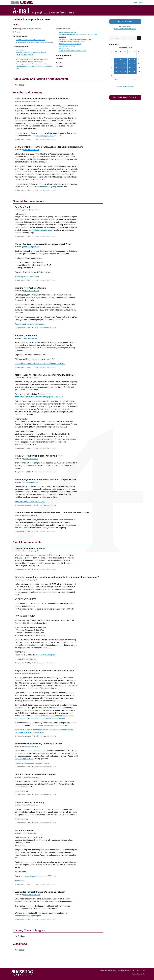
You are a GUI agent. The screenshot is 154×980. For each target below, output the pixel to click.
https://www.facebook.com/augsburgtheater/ (32, 763)
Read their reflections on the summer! (30, 501)
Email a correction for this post (45, 139)
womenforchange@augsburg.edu (28, 916)
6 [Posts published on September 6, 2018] (130, 59)
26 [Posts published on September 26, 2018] (125, 71)
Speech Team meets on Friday (67, 32)
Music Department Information (27, 277)
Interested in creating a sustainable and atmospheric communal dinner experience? (57, 577)
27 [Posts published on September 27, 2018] (130, 71)
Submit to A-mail (125, 21)
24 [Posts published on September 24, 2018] (116, 71)
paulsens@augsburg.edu (31, 210)
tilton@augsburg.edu (30, 833)
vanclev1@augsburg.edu (31, 291)
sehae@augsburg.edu (30, 580)
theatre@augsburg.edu (24, 759)
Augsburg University (118, 970)
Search (141, 2)
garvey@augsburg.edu (31, 377)
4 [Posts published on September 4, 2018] (121, 59)
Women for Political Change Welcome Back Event (73, 51)
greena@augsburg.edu (31, 482)
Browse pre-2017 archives (125, 86)
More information (22, 791)
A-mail (21, 10)
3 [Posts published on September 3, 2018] (116, 59)
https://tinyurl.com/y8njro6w (26, 659)
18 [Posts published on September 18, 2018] (121, 67)
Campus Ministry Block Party (67, 46)
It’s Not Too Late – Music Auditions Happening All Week (31, 52)
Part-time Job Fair (64, 48)
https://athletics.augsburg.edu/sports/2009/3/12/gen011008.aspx (40, 364)
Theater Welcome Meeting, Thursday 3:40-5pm (72, 41)
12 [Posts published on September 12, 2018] (125, 63)
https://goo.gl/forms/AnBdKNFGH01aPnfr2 (52, 725)
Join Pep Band (20, 50)
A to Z (135, 2)
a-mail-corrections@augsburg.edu (125, 28)
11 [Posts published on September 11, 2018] (121, 63)
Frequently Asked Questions (125, 97)
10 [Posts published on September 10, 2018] (116, 63)
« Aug (116, 79)
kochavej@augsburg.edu (31, 101)
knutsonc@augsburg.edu (31, 247)
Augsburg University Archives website (30, 324)
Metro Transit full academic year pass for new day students (32, 59)
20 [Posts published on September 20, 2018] (130, 67)
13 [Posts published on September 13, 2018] (130, 63)
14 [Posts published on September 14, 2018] (134, 63)
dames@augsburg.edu (31, 777)
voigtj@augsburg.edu (30, 338)
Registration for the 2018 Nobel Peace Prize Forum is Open (75, 39)
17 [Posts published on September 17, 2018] (116, 67)
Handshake (20, 881)
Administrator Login (138, 974)
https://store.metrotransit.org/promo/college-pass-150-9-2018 (39, 397)
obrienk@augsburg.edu (45, 136)
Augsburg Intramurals (22, 57)
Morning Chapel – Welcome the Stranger (70, 44)
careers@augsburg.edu (33, 876)
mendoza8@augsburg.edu (32, 895)
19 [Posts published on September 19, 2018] (125, 67)
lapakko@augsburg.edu (31, 551)
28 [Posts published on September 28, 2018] (134, 71)
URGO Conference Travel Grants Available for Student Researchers (34, 42)
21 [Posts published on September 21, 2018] (134, 67)
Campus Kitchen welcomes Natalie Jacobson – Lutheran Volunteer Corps (52, 513)
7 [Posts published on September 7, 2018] (134, 59)
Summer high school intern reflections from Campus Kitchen (32, 64)
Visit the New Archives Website (25, 55)
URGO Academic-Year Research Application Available (31, 40)
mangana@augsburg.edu (31, 673)
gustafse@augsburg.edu (31, 746)
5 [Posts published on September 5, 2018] (125, 59)
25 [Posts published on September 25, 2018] (121, 71)
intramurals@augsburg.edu (58, 348)
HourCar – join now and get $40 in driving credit (29, 62)
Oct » (135, 79)
